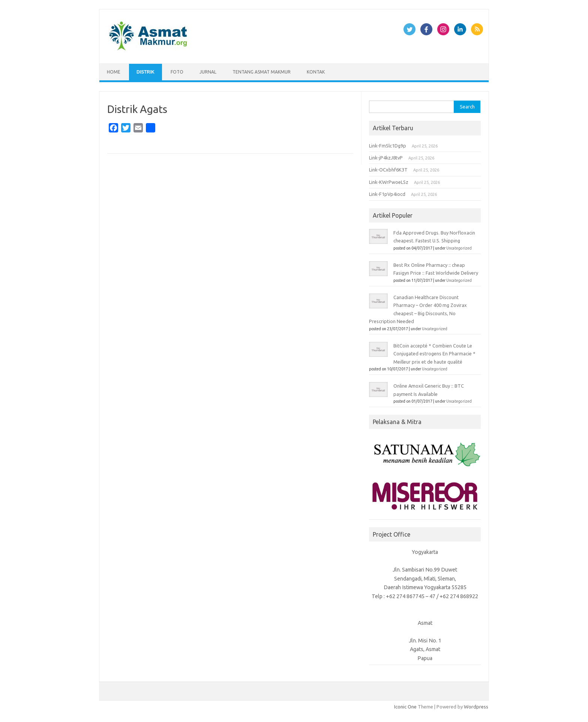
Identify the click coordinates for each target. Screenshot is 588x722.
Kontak (316, 72)
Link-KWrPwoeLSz (389, 182)
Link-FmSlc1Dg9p (388, 146)
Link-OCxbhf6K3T (388, 170)
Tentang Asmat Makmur (262, 72)
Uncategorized (459, 248)
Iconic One (405, 707)
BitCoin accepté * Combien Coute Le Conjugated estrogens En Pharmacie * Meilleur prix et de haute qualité (434, 354)
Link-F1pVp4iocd (387, 194)
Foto (177, 72)
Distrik (145, 72)
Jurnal (208, 72)
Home (114, 72)
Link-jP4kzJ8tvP (386, 158)
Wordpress (476, 707)
